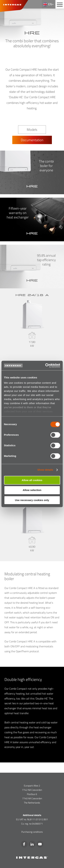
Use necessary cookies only (32, 500)
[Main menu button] (60, 4)
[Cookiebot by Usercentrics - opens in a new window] (46, 365)
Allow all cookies (32, 480)
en (50, 4)
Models (32, 130)
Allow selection (32, 490)
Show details (45, 470)
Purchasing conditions (32, 832)
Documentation (32, 140)
